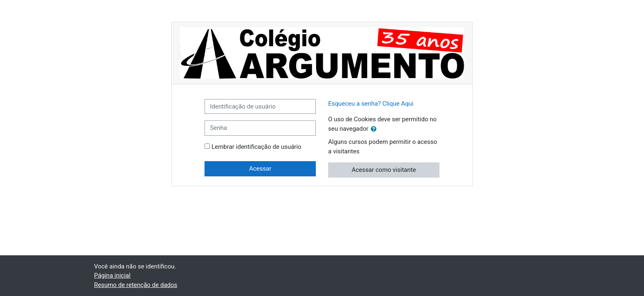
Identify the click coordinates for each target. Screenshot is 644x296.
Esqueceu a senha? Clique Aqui (371, 104)
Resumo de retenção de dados (136, 285)
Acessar (260, 169)
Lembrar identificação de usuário (256, 147)
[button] (375, 129)
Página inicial (112, 275)
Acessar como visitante (384, 170)
